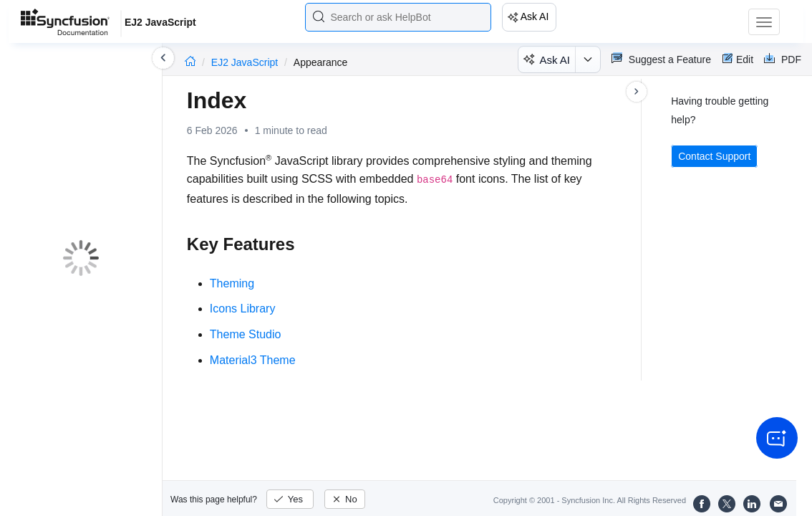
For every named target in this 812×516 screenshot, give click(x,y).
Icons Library (243, 309)
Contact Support (714, 156)
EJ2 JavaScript (246, 62)
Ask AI (535, 16)
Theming (232, 283)
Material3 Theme (253, 360)
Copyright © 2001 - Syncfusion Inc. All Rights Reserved (590, 500)
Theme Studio (246, 334)
